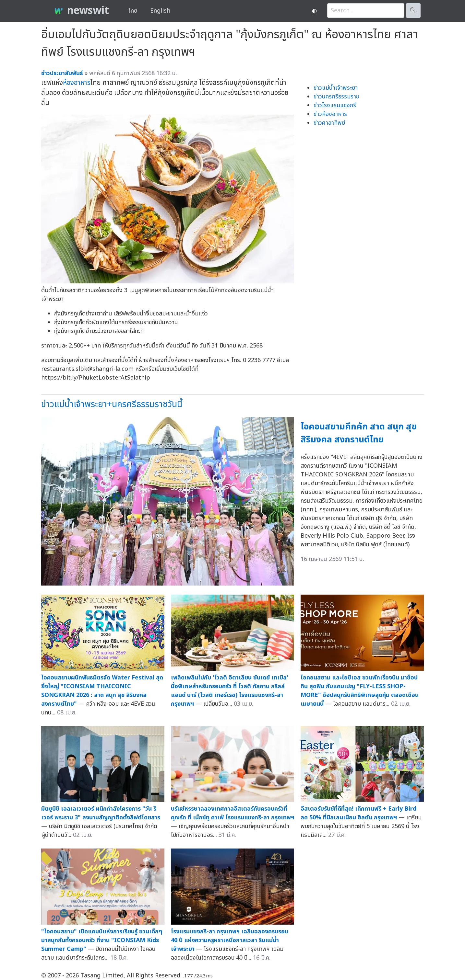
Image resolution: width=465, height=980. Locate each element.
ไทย (133, 11)
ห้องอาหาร (77, 83)
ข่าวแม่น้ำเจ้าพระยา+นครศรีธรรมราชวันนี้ (112, 404)
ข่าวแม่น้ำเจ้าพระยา (336, 88)
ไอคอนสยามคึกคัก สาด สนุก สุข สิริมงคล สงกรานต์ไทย (359, 433)
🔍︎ (413, 11)
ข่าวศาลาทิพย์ (329, 123)
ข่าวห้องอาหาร (330, 114)
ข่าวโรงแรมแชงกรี (335, 105)
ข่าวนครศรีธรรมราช (336, 97)
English (160, 11)
